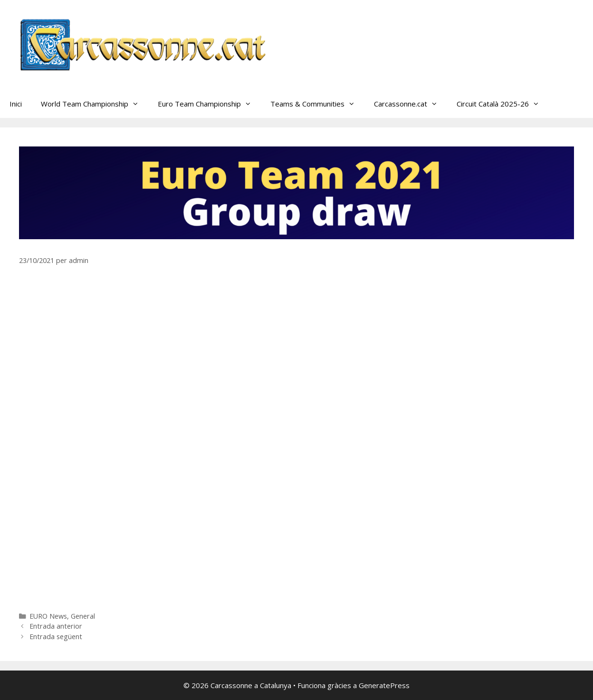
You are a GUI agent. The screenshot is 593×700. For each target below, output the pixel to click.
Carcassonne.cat (411, 104)
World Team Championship (95, 104)
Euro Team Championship (209, 104)
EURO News (48, 616)
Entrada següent (56, 637)
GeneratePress (384, 685)
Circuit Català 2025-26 (503, 104)
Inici (16, 104)
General (83, 616)
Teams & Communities (317, 104)
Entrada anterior (56, 626)
